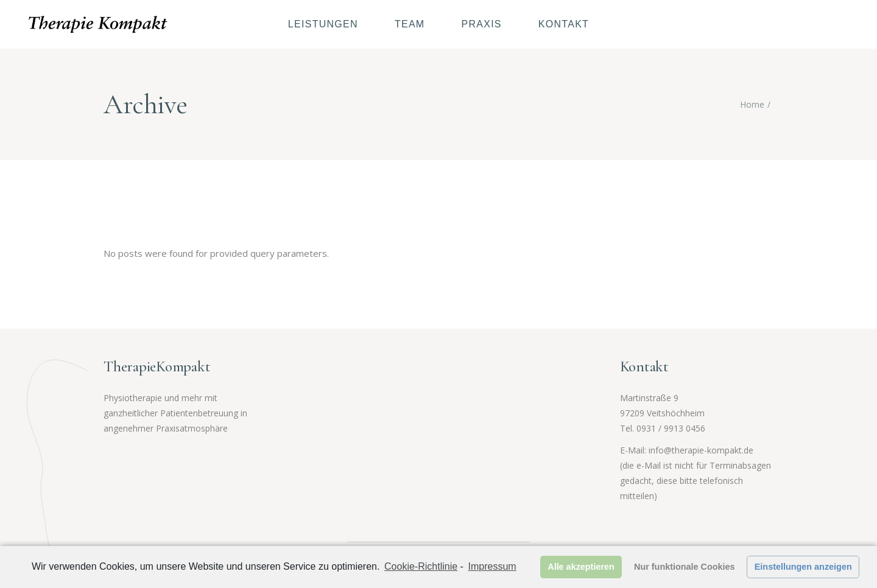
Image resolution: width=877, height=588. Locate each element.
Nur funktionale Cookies (685, 567)
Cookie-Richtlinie (421, 566)
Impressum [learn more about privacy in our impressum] (492, 566)
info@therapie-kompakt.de (701, 450)
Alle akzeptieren (581, 567)
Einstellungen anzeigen (803, 567)
